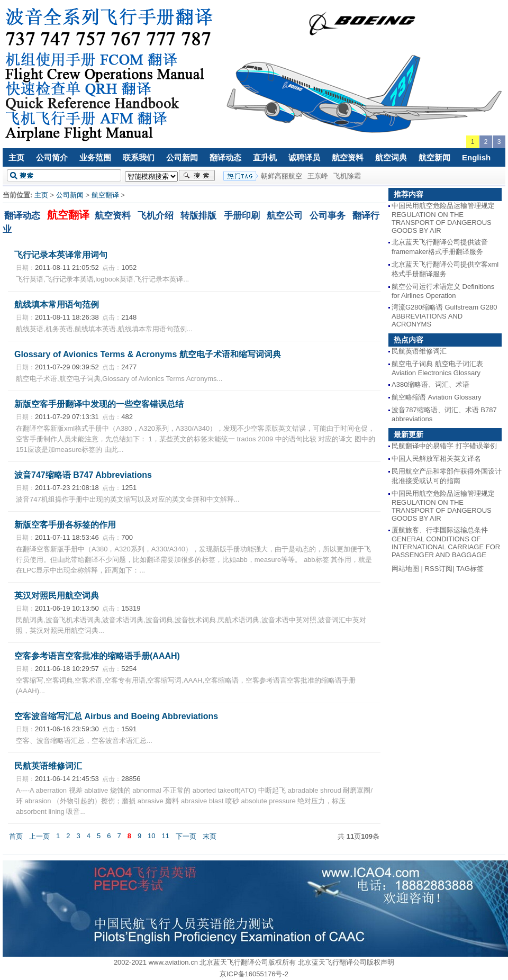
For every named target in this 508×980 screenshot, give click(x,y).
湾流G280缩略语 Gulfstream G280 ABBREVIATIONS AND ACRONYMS (444, 316)
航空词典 (391, 157)
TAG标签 (470, 569)
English (476, 157)
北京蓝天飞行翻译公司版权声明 (346, 962)
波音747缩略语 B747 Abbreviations (83, 475)
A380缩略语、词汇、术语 (430, 384)
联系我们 (139, 157)
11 (166, 836)
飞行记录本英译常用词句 (61, 255)
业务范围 (95, 157)
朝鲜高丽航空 (282, 176)
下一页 (186, 836)
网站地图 (405, 569)
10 (151, 836)
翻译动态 (225, 157)
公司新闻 (182, 157)
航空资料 (348, 157)
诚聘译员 (304, 157)
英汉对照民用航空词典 (57, 596)
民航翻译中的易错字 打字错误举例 (444, 446)
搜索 (197, 176)
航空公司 (285, 215)
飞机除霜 (347, 176)
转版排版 (198, 215)
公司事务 (328, 215)
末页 (210, 836)
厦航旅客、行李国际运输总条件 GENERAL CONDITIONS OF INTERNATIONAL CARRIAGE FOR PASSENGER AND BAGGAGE (446, 542)
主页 (16, 157)
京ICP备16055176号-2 (254, 974)
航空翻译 (105, 195)
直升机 (265, 157)
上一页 (39, 836)
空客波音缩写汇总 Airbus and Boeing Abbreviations (116, 716)
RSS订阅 (439, 569)
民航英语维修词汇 (48, 766)
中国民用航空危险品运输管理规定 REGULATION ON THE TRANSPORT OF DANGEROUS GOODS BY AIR (443, 218)
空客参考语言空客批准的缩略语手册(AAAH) (97, 656)
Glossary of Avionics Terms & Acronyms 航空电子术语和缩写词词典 (148, 354)
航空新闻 (434, 157)
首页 (16, 836)
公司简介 (52, 157)
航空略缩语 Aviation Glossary (437, 397)
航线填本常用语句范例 (57, 305)
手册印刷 (242, 215)
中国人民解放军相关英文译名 (436, 459)
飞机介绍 (156, 215)
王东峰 (318, 176)
